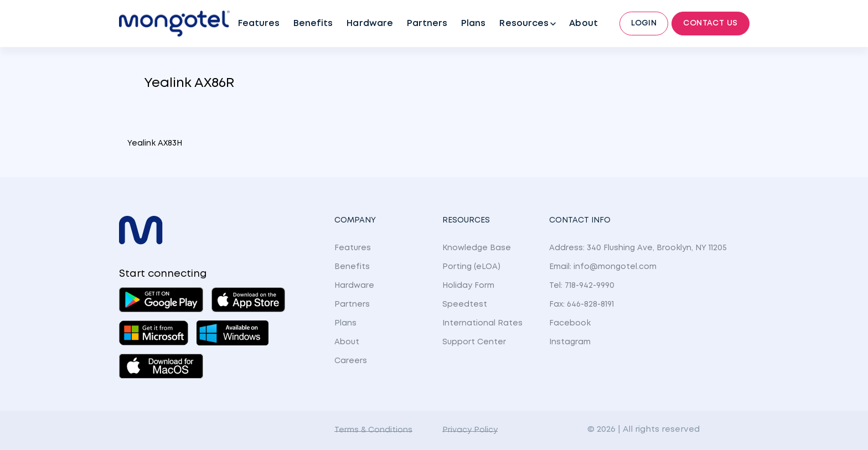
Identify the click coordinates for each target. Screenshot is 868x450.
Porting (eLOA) (471, 267)
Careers (351, 361)
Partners (427, 24)
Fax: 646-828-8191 (582, 304)
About (583, 24)
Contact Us (710, 23)
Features (259, 24)
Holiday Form (468, 286)
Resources (524, 24)
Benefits (313, 24)
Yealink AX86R (189, 83)
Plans (473, 24)
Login (644, 23)
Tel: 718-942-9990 (582, 286)
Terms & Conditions (373, 430)
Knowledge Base (477, 248)
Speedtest (465, 304)
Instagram (570, 342)
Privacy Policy (470, 430)
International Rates (482, 323)
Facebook (570, 323)
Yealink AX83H (155, 143)
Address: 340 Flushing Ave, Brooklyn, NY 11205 (638, 248)
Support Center (474, 342)
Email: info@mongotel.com (603, 267)
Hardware (370, 24)
